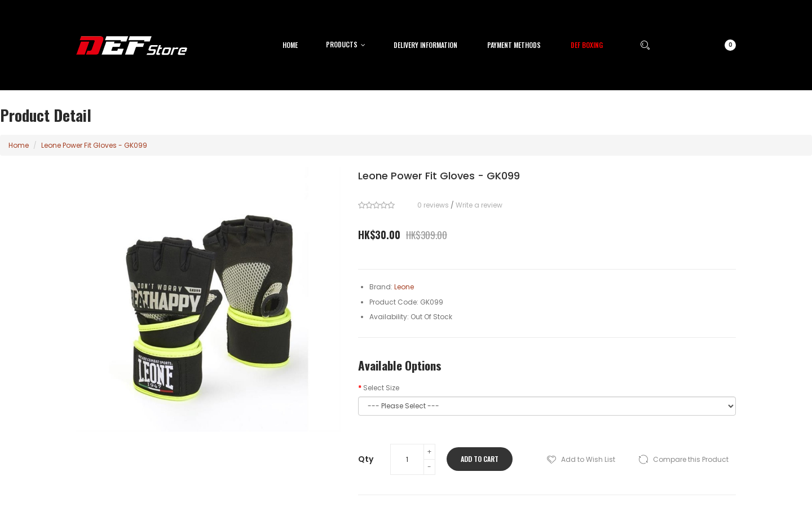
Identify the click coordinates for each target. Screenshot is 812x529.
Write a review (479, 205)
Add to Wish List (588, 459)
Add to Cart (480, 459)
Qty (366, 459)
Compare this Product (691, 459)
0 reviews (433, 205)
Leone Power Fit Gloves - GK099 (94, 145)
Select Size (381, 388)
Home (19, 145)
